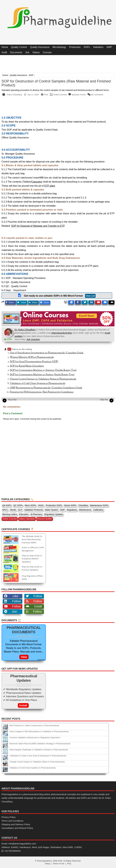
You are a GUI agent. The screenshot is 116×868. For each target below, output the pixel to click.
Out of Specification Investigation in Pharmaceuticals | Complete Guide (47, 353)
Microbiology (59, 47)
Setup (47, 864)
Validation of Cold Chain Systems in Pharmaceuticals (38, 383)
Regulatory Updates (54, 514)
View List (90, 296)
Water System (51, 510)
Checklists (83, 505)
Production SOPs (54, 505)
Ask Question (33, 339)
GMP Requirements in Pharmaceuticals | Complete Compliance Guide (46, 388)
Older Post (104, 400)
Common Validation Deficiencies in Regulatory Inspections (35, 738)
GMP (109, 47)
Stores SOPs (70, 505)
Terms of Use (59, 864)
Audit (4, 52)
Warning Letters (10, 514)
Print (46, 95)
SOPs (87, 47)
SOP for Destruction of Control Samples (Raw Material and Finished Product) (56, 83)
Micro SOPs (30, 505)
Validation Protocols (34, 510)
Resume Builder (45, 519)
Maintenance (85, 510)
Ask (27, 52)
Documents (16, 52)
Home (5, 47)
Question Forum (79, 95)
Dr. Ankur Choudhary (25, 330)
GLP (20, 510)
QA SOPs (7, 505)
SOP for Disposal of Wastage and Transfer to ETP (38, 226)
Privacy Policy (9, 817)
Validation (98, 47)
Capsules (36, 182)
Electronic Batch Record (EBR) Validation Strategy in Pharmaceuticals (40, 744)
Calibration (98, 510)
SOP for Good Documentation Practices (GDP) (34, 362)
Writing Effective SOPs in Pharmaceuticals (32, 357)
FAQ (69, 864)
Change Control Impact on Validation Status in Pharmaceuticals (43, 379)
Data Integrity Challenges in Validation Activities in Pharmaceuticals (39, 750)
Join (11, 611)
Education (24, 514)
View (24, 657)
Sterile (13, 510)
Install (34, 606)
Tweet (22, 302)
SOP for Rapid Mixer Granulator (27, 366)
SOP (31, 75)
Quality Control (19, 47)
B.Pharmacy (36, 514)
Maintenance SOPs (99, 505)
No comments (97, 95)
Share (10, 302)
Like (11, 596)
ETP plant (50, 186)
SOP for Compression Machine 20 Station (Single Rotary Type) (42, 375)
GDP (62, 510)
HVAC (41, 505)
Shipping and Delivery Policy (16, 824)
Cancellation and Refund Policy (17, 828)
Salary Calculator (27, 519)
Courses (47, 52)
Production (75, 47)
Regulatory (72, 510)
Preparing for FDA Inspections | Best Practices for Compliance (42, 392)
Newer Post (12, 400)
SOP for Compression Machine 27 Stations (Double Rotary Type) (43, 370)
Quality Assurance (40, 47)
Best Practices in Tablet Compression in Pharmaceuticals (34, 725)
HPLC (5, 510)
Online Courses (60, 95)
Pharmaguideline (44, 861)
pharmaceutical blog (62, 333)
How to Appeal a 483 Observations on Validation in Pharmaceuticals (39, 732)
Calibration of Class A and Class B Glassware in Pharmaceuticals (38, 756)
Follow (34, 596)
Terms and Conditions (12, 821)
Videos (36, 52)
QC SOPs (18, 505)
